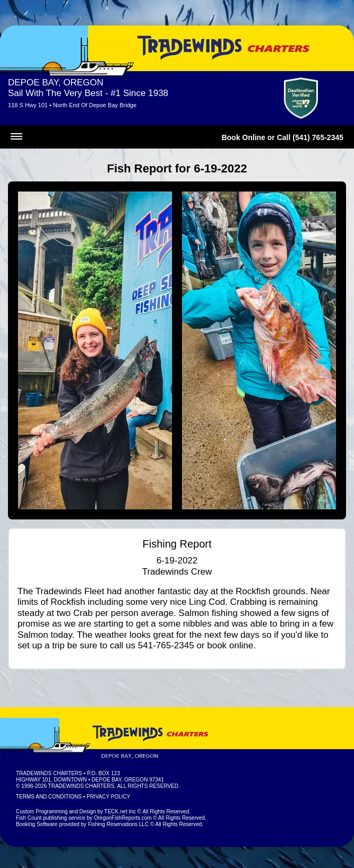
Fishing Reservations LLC (119, 824)
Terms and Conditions (49, 797)
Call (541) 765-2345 (310, 137)
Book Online (243, 137)
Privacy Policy (108, 797)
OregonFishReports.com (123, 818)
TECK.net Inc (120, 811)
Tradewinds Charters (49, 773)
